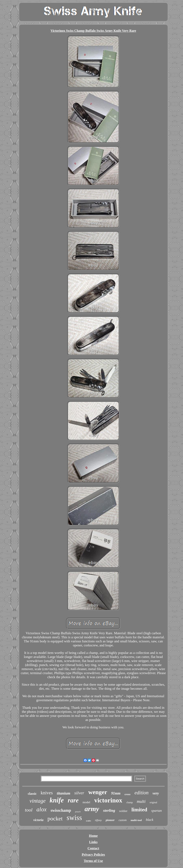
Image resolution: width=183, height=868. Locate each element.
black (150, 820)
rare (73, 800)
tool (29, 810)
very (156, 793)
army (92, 809)
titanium (64, 793)
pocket (55, 819)
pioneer (110, 820)
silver (79, 793)
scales (88, 821)
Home (93, 836)
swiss (74, 818)
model (86, 802)
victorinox (108, 800)
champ (130, 802)
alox (41, 809)
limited (139, 810)
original (153, 802)
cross (127, 794)
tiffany (98, 820)
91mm (116, 793)
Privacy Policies (93, 855)
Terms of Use (93, 861)
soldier (123, 811)
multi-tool (136, 820)
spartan (157, 811)
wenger (98, 792)
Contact (93, 848)
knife (57, 800)
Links (93, 842)
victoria (38, 820)
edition (141, 793)
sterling (109, 810)
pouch (78, 812)
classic (32, 794)
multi (141, 801)
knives (47, 793)
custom (123, 820)
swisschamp (61, 810)
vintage (38, 801)
